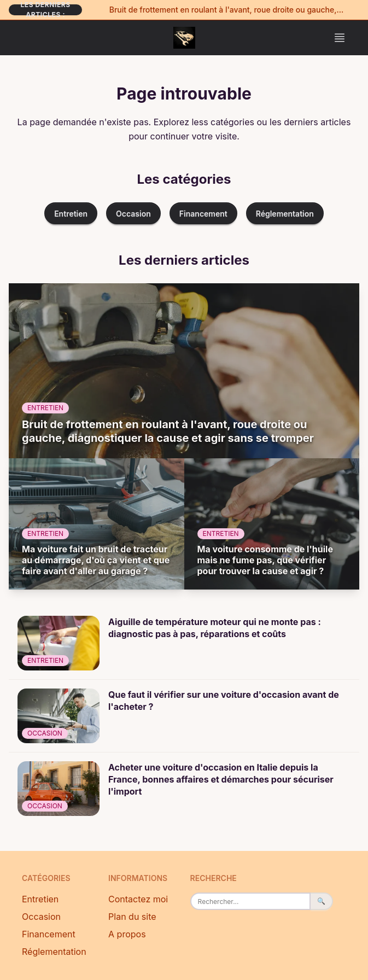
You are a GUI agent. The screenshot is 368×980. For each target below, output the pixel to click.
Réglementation (285, 214)
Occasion (133, 214)
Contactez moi (138, 899)
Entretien (71, 214)
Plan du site (132, 917)
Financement (203, 214)
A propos (127, 934)
